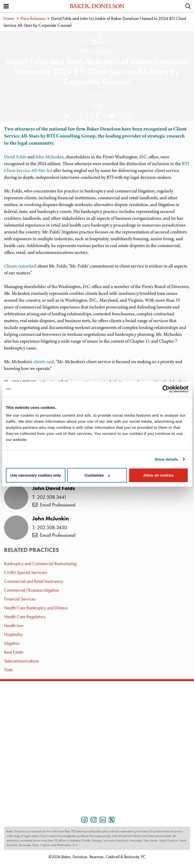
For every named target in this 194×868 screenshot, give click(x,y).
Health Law (14, 625)
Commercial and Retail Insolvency (34, 581)
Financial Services (20, 599)
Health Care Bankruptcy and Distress (36, 608)
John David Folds (54, 488)
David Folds (15, 157)
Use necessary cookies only (36, 475)
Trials (8, 670)
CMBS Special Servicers (26, 572)
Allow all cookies (158, 475)
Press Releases (33, 18)
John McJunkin (50, 157)
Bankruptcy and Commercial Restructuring (40, 563)
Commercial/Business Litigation (31, 590)
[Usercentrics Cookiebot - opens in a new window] (166, 389)
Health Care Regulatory (25, 617)
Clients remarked (20, 266)
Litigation (12, 643)
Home (9, 18)
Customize (97, 475)
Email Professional (54, 505)
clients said (44, 362)
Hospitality (13, 634)
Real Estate (14, 652)
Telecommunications (21, 661)
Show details (166, 459)
